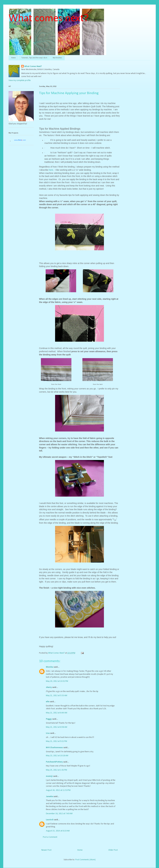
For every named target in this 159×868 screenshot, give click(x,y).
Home (14, 58)
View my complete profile (20, 80)
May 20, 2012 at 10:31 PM (57, 681)
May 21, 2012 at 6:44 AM (57, 713)
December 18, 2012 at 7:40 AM (59, 814)
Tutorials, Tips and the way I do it (34, 58)
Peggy (49, 719)
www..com (20, 140)
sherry (49, 687)
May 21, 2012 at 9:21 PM (56, 741)
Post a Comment (50, 837)
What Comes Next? (33, 66)
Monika (50, 667)
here (51, 170)
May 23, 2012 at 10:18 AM (57, 756)
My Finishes (57, 58)
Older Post (113, 850)
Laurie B (50, 820)
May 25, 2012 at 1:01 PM (56, 770)
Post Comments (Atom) (85, 860)
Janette (49, 797)
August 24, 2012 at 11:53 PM (58, 790)
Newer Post (46, 850)
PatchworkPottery (54, 762)
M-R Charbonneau (54, 748)
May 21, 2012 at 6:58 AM (57, 727)
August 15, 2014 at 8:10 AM (58, 831)
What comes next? (49, 19)
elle (48, 702)
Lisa (48, 733)
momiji (49, 776)
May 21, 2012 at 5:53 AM (57, 696)
